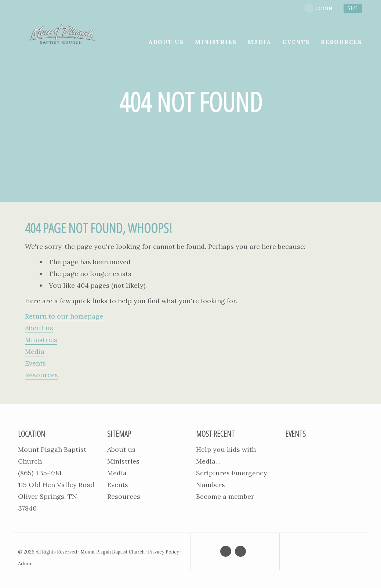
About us (39, 328)
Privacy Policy (164, 552)
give (353, 8)
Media (35, 351)
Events (35, 363)
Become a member (225, 496)
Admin (25, 563)
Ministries (41, 340)
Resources (41, 375)
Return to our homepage (64, 316)
